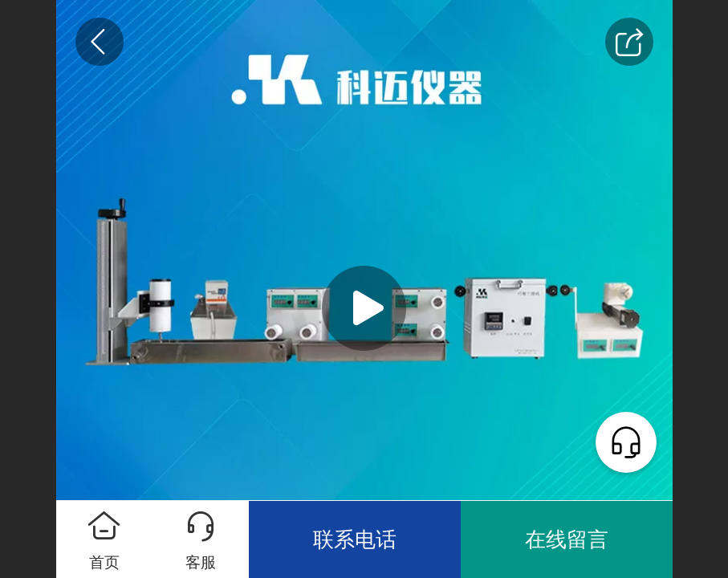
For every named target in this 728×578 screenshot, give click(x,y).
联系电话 (355, 539)
